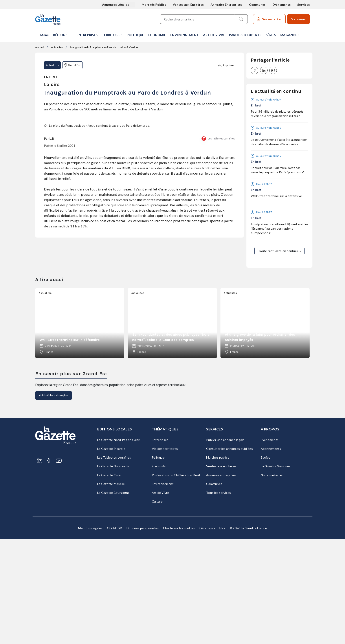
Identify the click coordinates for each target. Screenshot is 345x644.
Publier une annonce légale (225, 544)
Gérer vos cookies (212, 633)
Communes (257, 5)
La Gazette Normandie (113, 571)
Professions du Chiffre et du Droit (176, 580)
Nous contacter (272, 580)
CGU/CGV (115, 633)
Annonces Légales (116, 5)
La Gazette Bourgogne (113, 597)
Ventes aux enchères (221, 571)
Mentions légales (90, 633)
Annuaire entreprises (221, 580)
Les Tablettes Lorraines (221, 273)
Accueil (40, 47)
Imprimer (227, 65)
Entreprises (87, 35)
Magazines (290, 35)
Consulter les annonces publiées (229, 553)
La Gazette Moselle (111, 588)
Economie (157, 35)
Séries (271, 35)
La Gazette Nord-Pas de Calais (119, 544)
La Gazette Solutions (276, 571)
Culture (157, 606)
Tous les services (218, 597)
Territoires (112, 35)
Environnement (184, 35)
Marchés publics (218, 562)
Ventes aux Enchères (188, 5)
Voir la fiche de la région (54, 500)
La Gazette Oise (109, 580)
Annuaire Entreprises (227, 5)
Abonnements (271, 553)
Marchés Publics (154, 5)
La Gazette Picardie (111, 553)
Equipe (266, 562)
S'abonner (298, 19)
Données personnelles (143, 633)
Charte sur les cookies (179, 633)
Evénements (282, 5)
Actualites (57, 47)
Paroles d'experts (245, 35)
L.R (52, 273)
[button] (42, 35)
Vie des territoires (165, 553)
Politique (135, 35)
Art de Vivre (214, 35)
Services (304, 5)
